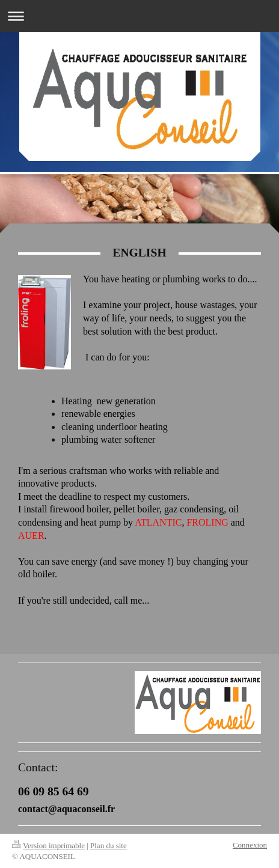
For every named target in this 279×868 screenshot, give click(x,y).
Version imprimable (48, 845)
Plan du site (109, 845)
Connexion (250, 845)
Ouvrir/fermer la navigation (139, 16)
